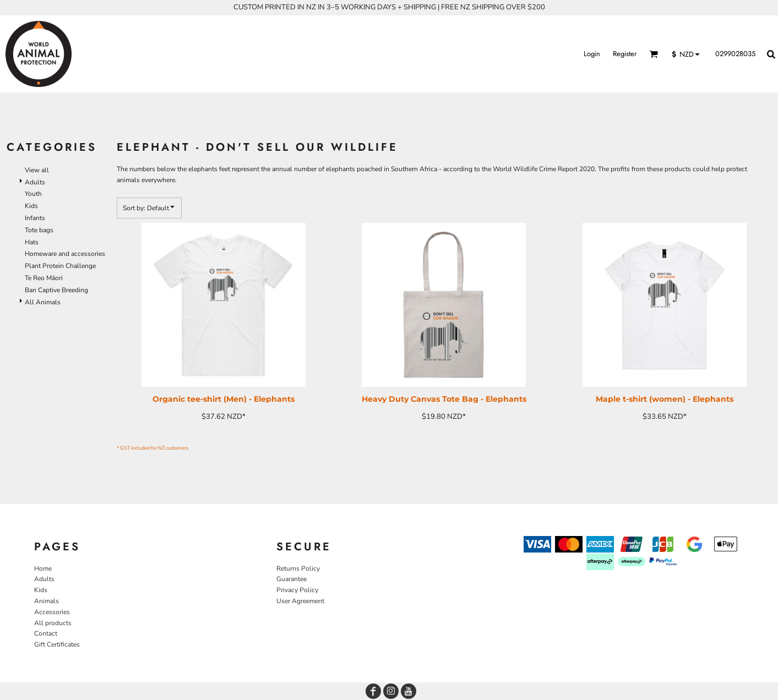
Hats (32, 242)
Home (43, 568)
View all (37, 170)
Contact (46, 633)
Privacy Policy (297, 590)
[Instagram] (391, 691)
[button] (654, 54)
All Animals (43, 302)
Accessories (52, 612)
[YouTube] (409, 691)
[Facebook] (373, 691)
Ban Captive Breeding (56, 290)
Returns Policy (298, 568)
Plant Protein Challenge (60, 266)
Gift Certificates (57, 644)
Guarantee (292, 579)
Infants (35, 218)
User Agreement (300, 601)
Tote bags (39, 230)
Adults (35, 182)
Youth (33, 194)
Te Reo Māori (44, 278)
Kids (31, 206)
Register (625, 54)
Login (592, 54)
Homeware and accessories (65, 254)
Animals (47, 601)
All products (53, 623)
